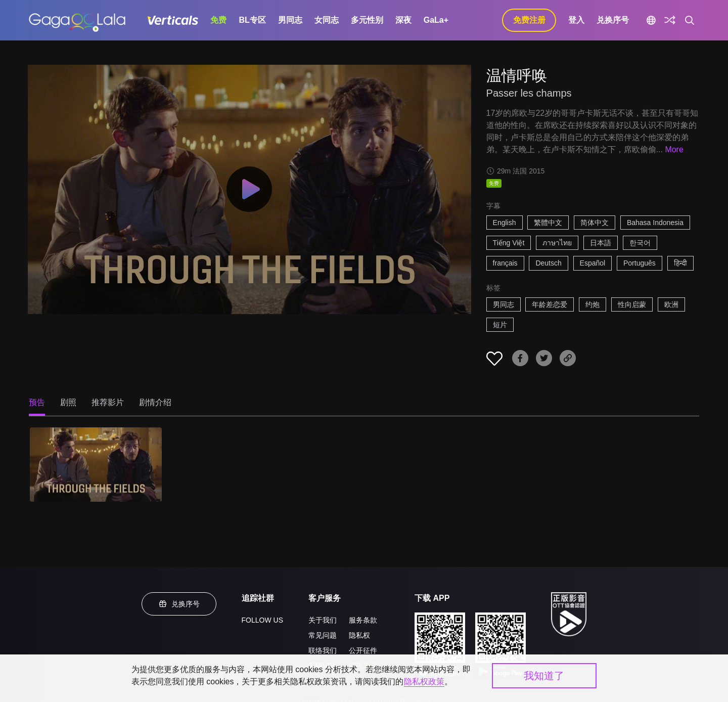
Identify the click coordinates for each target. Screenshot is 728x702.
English (505, 223)
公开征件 (363, 650)
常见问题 (323, 635)
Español (593, 263)
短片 (500, 325)
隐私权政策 (424, 682)
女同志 (327, 20)
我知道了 (544, 676)
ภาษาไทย (557, 243)
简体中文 (595, 223)
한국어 (640, 243)
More (674, 149)
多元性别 (367, 20)
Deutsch (548, 263)
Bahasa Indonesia (655, 223)
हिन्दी (680, 263)
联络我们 (323, 650)
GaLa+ (436, 20)
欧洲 (671, 304)
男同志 (290, 20)
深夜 (403, 20)
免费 (218, 20)
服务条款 (363, 620)
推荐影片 (108, 402)
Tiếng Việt (509, 243)
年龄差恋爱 (550, 304)
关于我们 (323, 620)
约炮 (593, 304)
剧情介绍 (155, 402)
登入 (576, 20)
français (505, 263)
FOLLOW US (262, 620)
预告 (37, 402)
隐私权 (359, 635)
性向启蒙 (632, 304)
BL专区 (252, 20)
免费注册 (529, 20)
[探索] (670, 20)
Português (640, 263)
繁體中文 (548, 223)
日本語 (601, 243)
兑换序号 (613, 20)
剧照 (68, 402)
